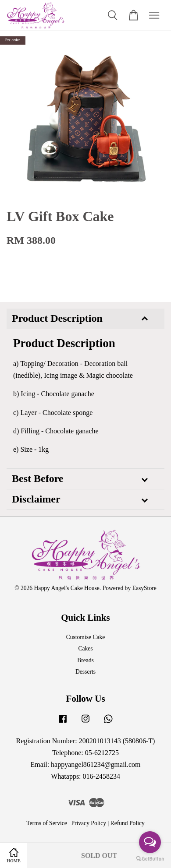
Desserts (85, 672)
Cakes (85, 648)
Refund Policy (128, 823)
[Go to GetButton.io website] (150, 859)
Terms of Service (47, 823)
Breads (85, 660)
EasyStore (144, 588)
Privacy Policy (89, 823)
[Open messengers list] (150, 842)
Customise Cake (86, 637)
